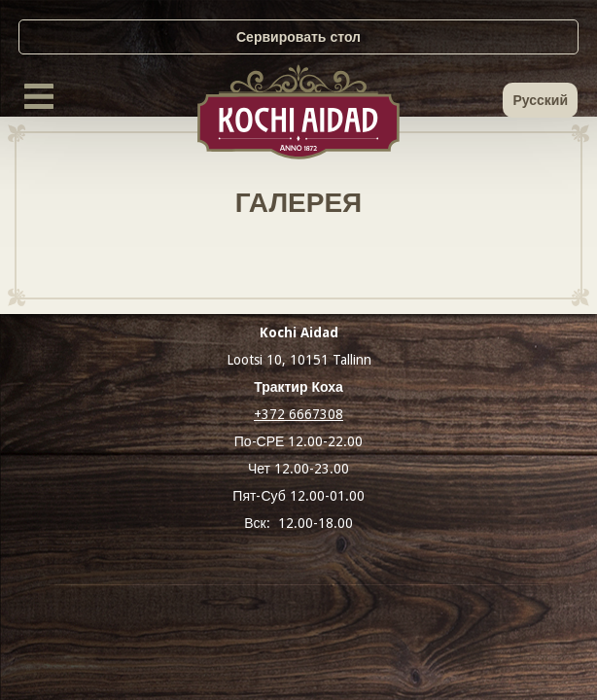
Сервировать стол (298, 37)
